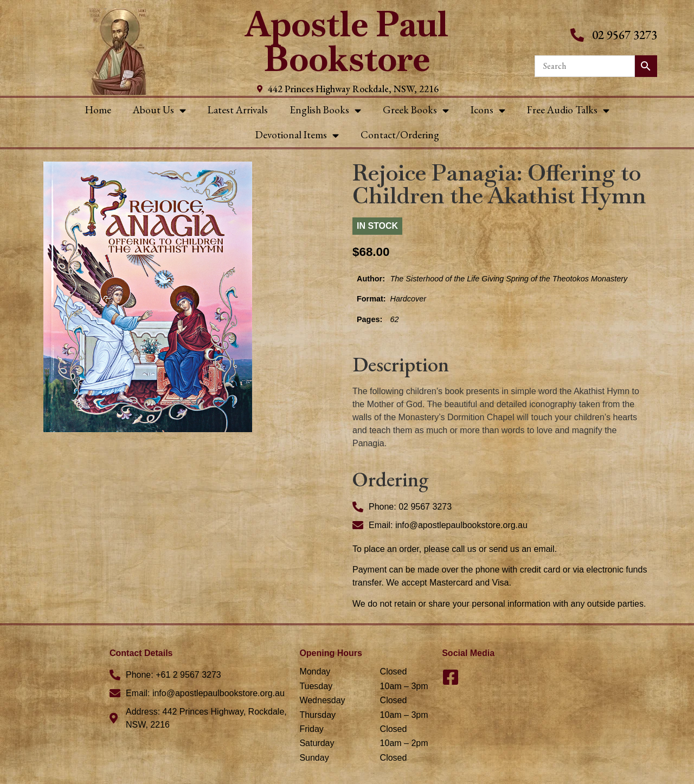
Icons (488, 110)
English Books (325, 110)
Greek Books (416, 110)
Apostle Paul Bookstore (347, 41)
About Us (159, 110)
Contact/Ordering (400, 135)
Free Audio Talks (568, 110)
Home (98, 110)
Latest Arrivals (238, 110)
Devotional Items (297, 135)
